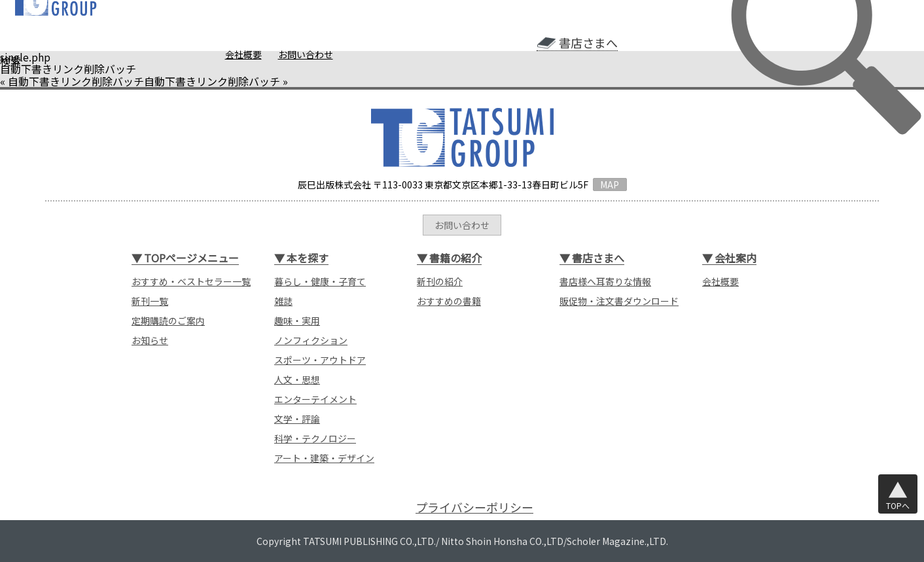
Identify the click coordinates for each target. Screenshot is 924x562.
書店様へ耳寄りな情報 (605, 281)
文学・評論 (297, 419)
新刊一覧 (150, 301)
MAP (610, 184)
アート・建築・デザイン (324, 458)
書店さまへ (588, 43)
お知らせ (150, 340)
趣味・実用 (297, 321)
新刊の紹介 (440, 281)
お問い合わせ (306, 54)
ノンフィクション (311, 340)
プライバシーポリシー (474, 507)
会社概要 (243, 54)
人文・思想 (297, 379)
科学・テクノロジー (315, 438)
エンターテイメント (315, 399)
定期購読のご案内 (168, 321)
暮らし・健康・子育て (320, 281)
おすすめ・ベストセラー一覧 (191, 281)
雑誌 (283, 301)
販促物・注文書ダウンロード (619, 301)
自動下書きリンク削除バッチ (76, 81)
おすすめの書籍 (449, 301)
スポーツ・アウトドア (320, 360)
